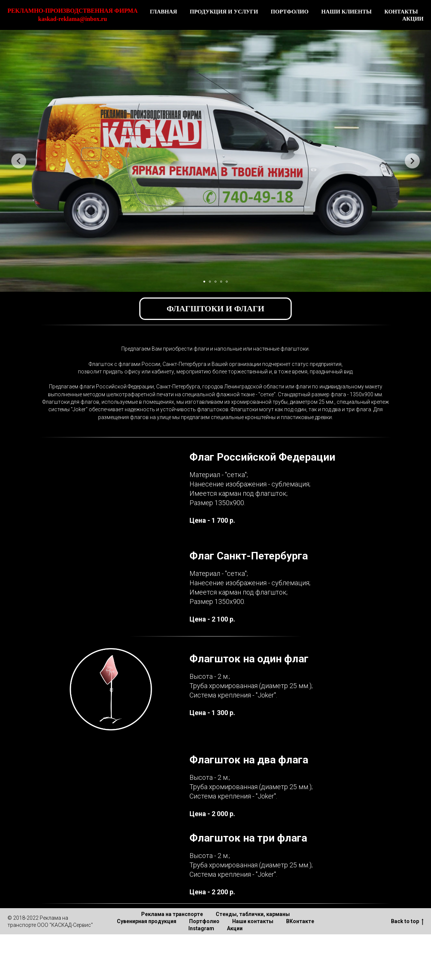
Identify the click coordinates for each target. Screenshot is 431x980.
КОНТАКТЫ (401, 12)
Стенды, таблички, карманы (253, 914)
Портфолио (204, 921)
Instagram (201, 928)
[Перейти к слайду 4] (221, 282)
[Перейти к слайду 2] (210, 282)
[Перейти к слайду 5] (227, 282)
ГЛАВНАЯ (163, 12)
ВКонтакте (300, 921)
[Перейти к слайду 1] (204, 282)
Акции (235, 928)
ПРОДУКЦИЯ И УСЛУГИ (224, 12)
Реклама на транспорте (172, 914)
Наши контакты (253, 921)
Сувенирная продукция (147, 921)
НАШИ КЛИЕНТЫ (347, 12)
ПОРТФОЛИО (290, 12)
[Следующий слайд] (412, 161)
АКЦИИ (413, 19)
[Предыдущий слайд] (19, 161)
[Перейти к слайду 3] (215, 282)
